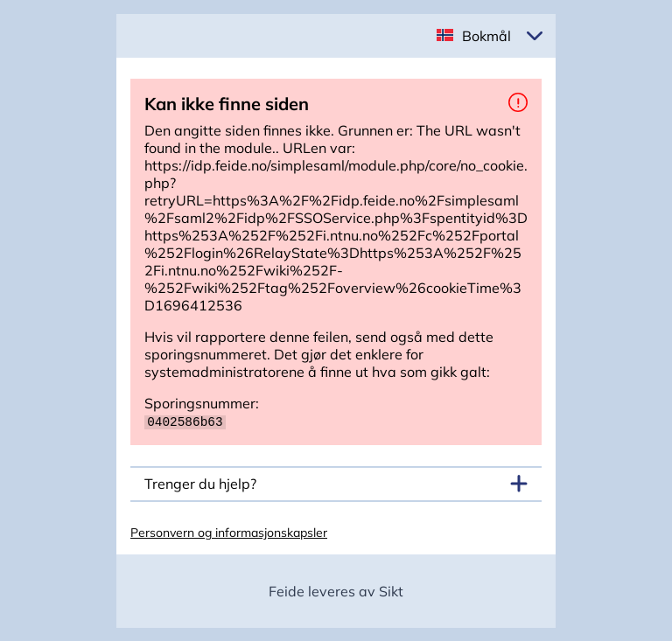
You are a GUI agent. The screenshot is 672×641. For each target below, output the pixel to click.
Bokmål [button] (486, 36)
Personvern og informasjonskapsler (229, 532)
